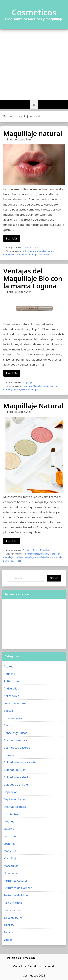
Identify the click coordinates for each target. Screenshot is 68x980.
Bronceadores (13, 718)
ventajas (34, 389)
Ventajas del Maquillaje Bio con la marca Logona (33, 278)
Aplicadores (11, 696)
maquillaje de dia (43, 557)
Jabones (9, 821)
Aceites (8, 666)
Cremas (9, 755)
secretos (25, 389)
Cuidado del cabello (17, 777)
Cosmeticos (34, 12)
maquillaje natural (46, 251)
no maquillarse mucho (39, 255)
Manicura (10, 851)
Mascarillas (11, 866)
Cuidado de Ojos (14, 770)
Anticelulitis (11, 688)
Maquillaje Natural (33, 406)
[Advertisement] (34, 65)
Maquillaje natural (33, 133)
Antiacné (9, 674)
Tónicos (9, 932)
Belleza (8, 711)
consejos (44, 554)
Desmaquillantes (15, 807)
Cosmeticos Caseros (17, 748)
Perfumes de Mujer (16, 895)
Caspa (8, 725)
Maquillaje (27, 382)
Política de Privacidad (21, 958)
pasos (14, 561)
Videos (8, 940)
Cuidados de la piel (16, 784)
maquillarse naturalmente (15, 255)
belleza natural (29, 251)
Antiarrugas (11, 681)
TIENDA (9, 925)
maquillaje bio (50, 386)
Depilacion (11, 792)
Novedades (11, 873)
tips (19, 561)
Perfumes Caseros (16, 881)
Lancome (10, 836)
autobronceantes (15, 703)
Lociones (9, 844)
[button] (34, 105)
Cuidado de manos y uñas (21, 762)
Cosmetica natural (31, 248)
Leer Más (12, 238)
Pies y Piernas (13, 903)
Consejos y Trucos (31, 550)
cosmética (27, 386)
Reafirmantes (12, 910)
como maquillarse (31, 554)
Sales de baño (13, 917)
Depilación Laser (15, 799)
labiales (9, 829)
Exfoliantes (11, 814)
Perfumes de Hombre (18, 888)
